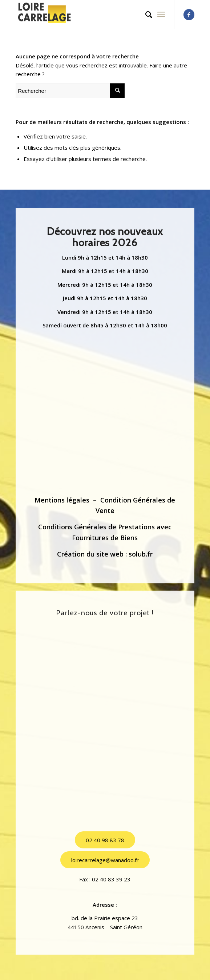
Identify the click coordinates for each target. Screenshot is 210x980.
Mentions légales (62, 500)
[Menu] (161, 15)
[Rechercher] (145, 15)
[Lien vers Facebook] (189, 15)
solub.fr (141, 554)
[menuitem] (145, 15)
